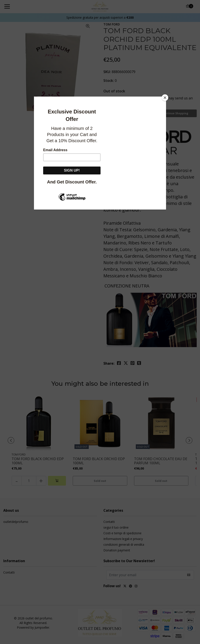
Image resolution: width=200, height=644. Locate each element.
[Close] (165, 98)
